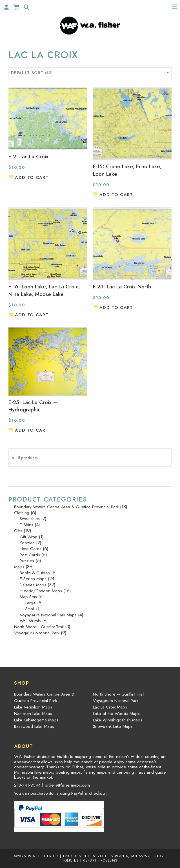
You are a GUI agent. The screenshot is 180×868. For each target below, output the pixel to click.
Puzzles (27, 561)
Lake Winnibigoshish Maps (118, 720)
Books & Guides (35, 573)
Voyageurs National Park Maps (48, 615)
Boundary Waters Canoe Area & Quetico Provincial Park (66, 507)
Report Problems (100, 860)
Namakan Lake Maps (33, 714)
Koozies (27, 543)
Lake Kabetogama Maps (36, 720)
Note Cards (31, 549)
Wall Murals (30, 621)
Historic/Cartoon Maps (41, 591)
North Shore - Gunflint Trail (39, 627)
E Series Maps (33, 579)
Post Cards (30, 555)
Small (30, 609)
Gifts (18, 531)
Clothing (22, 513)
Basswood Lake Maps (34, 726)
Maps (19, 567)
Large (31, 603)
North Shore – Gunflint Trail (119, 694)
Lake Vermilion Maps (33, 707)
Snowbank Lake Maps (113, 726)
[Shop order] (90, 73)
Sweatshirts (30, 519)
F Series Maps (33, 585)
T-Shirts (26, 525)
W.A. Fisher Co (43, 856)
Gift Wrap (29, 537)
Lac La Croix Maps (110, 707)
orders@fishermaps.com (67, 785)
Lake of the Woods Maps (116, 714)
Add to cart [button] (32, 177)
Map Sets (28, 597)
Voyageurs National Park (37, 633)
